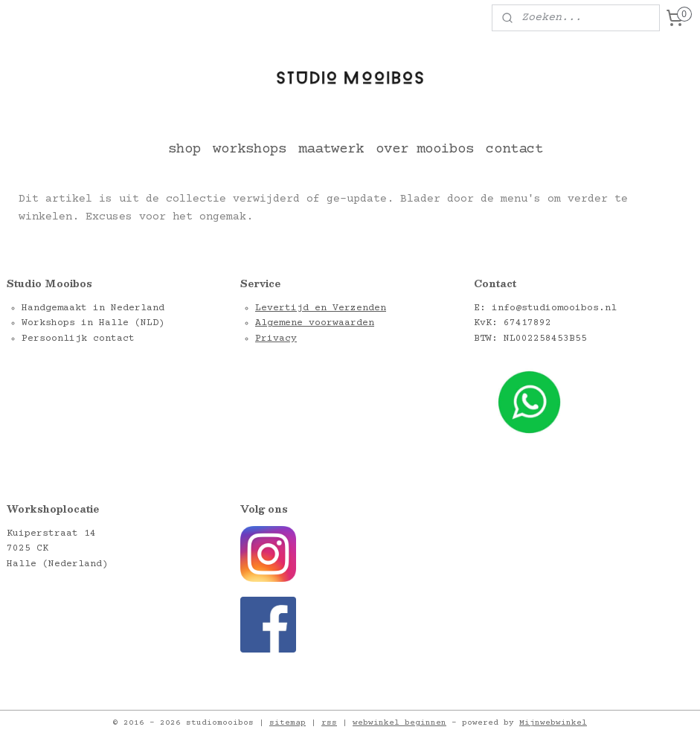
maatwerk (331, 149)
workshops (250, 149)
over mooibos (425, 149)
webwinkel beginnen (399, 723)
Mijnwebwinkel (553, 723)
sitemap (288, 723)
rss (329, 723)
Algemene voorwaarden (315, 323)
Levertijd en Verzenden (321, 308)
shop (184, 149)
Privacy (276, 339)
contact (514, 149)
